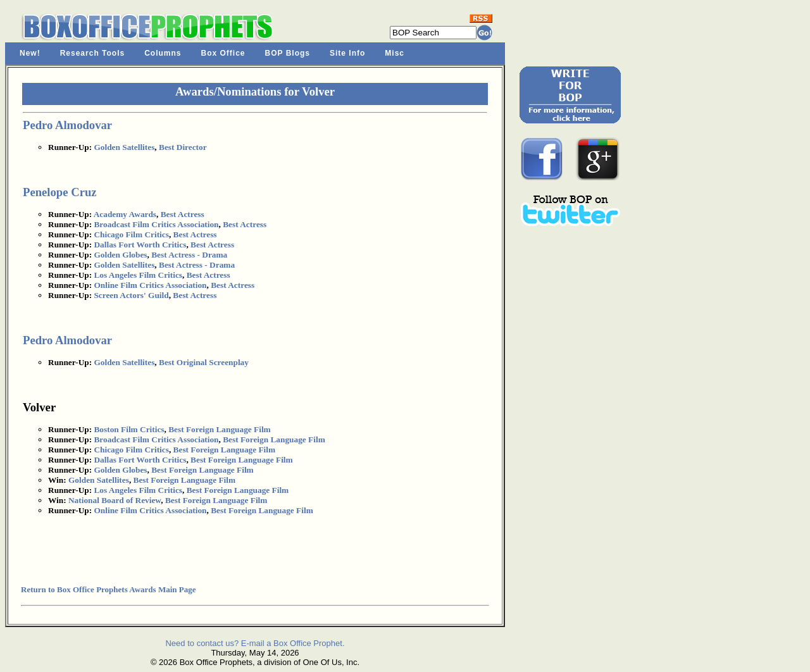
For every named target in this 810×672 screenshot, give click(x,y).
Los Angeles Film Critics (138, 275)
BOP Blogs (288, 53)
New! (30, 53)
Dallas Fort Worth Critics (140, 245)
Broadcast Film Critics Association (156, 224)
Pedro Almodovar (67, 125)
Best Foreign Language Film (220, 429)
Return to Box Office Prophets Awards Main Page (108, 589)
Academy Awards (125, 214)
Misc (395, 53)
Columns (163, 53)
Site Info (347, 53)
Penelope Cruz (60, 192)
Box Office (223, 53)
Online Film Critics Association (150, 285)
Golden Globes (120, 255)
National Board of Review (115, 500)
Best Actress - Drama (189, 255)
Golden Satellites (124, 147)
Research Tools (92, 53)
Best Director (183, 147)
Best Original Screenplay (204, 362)
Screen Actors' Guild (131, 295)
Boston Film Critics (129, 429)
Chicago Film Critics (131, 234)
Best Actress (183, 214)
